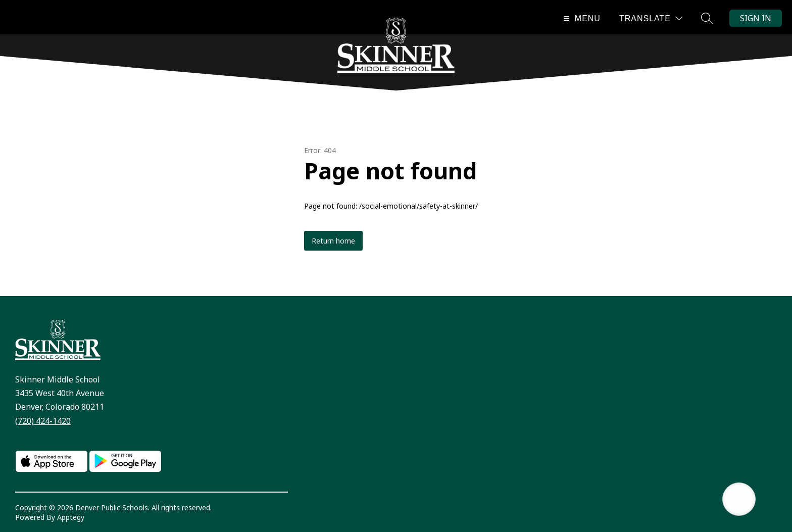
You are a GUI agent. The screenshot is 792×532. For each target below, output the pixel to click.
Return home (333, 241)
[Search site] (707, 18)
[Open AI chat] (739, 499)
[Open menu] (581, 18)
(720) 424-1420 (43, 421)
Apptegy (71, 517)
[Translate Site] (651, 18)
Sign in (756, 18)
